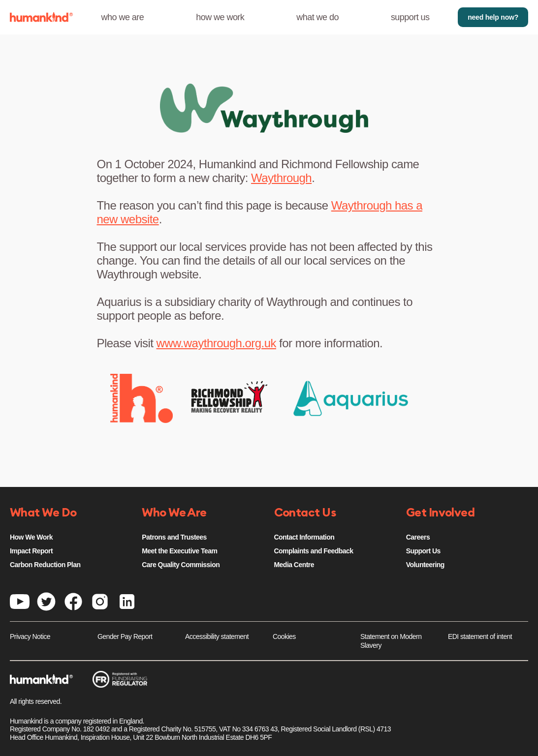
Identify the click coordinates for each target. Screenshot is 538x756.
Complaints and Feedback (314, 551)
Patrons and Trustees (174, 537)
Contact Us (305, 513)
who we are (123, 17)
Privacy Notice (30, 636)
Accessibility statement (217, 636)
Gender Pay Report (125, 636)
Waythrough (281, 178)
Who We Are (174, 513)
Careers (418, 537)
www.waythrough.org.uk (216, 343)
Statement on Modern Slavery (391, 641)
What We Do (43, 513)
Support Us (423, 551)
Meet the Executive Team (179, 551)
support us (410, 17)
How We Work (31, 537)
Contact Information (304, 537)
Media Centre (294, 565)
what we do (317, 17)
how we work (220, 17)
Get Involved (441, 513)
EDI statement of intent (480, 636)
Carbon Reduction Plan (45, 565)
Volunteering (425, 565)
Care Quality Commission (181, 565)
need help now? (493, 17)
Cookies (284, 636)
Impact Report (31, 551)
